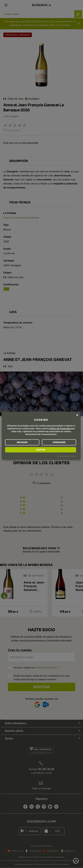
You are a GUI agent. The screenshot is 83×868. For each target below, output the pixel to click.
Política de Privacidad (60, 429)
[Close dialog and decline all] (77, 415)
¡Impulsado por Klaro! (67, 456)
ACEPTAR (41, 450)
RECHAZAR (22, 442)
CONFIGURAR (59, 442)
